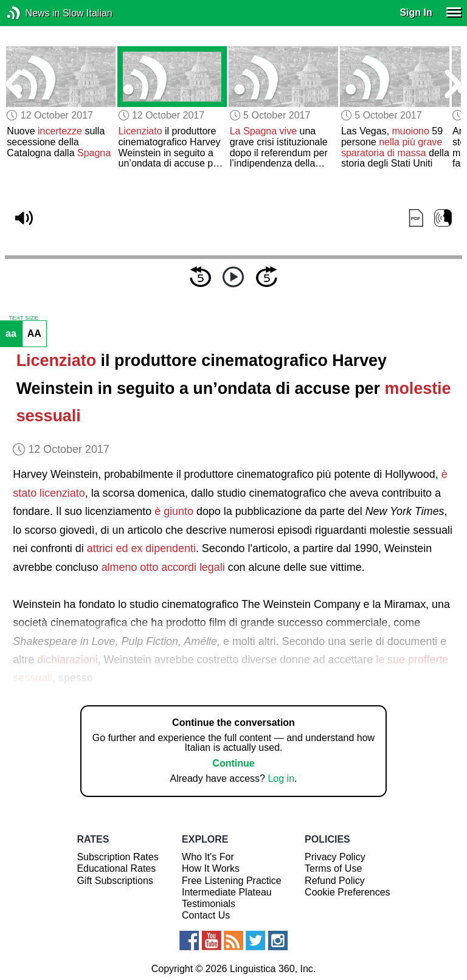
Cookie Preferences (348, 892)
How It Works (211, 868)
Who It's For (208, 857)
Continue (233, 763)
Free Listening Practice (232, 881)
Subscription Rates (117, 857)
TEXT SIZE (23, 318)
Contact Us (206, 915)
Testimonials (209, 904)
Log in (281, 778)
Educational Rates (116, 868)
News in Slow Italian (32, 13)
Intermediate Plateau (227, 892)
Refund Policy (335, 881)
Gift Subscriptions (115, 881)
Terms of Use (333, 868)
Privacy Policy (335, 857)
